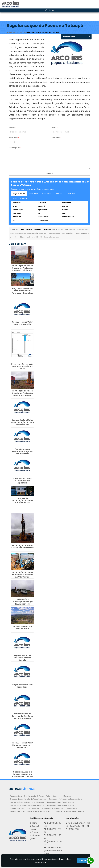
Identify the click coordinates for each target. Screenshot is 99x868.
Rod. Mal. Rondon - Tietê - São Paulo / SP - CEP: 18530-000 (78, 826)
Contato (36, 832)
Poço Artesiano (16, 796)
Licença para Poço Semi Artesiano (60, 805)
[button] (96, 4)
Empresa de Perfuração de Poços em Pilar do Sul (22, 500)
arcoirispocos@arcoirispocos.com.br (53, 851)
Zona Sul (59, 194)
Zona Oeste (46, 194)
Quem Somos (35, 828)
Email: (55, 128)
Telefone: (14, 138)
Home (34, 823)
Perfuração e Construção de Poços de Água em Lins (22, 602)
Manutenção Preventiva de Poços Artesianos (59, 808)
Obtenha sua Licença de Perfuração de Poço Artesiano (32, 811)
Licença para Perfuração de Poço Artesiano (27, 805)
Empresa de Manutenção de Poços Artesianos (28, 799)
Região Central (19, 194)
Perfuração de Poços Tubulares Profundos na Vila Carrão (22, 575)
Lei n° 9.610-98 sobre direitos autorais (45, 237)
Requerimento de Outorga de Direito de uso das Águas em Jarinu (22, 717)
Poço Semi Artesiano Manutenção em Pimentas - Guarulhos (22, 291)
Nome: (12, 128)
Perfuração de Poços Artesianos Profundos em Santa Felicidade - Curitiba (22, 269)
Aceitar (82, 861)
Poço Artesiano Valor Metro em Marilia (22, 323)
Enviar (50, 173)
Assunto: (56, 138)
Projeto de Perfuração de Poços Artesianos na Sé (22, 366)
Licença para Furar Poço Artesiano (60, 802)
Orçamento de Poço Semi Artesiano (70, 811)
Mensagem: (15, 148)
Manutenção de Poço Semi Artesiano (25, 808)
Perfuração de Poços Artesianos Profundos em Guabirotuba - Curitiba (22, 394)
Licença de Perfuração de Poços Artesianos (27, 802)
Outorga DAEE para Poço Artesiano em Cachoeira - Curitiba (22, 774)
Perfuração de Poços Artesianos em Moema (22, 547)
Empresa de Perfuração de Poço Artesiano (65, 799)
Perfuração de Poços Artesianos (59, 796)
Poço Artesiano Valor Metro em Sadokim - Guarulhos (22, 745)
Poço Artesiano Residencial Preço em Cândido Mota (22, 451)
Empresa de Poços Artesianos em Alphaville (22, 481)
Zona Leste (71, 194)
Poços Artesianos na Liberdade (22, 686)
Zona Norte (33, 194)
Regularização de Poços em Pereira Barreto (22, 658)
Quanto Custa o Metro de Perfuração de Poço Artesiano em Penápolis (22, 423)
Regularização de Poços (34, 796)
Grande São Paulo (20, 198)
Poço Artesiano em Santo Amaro (22, 627)
